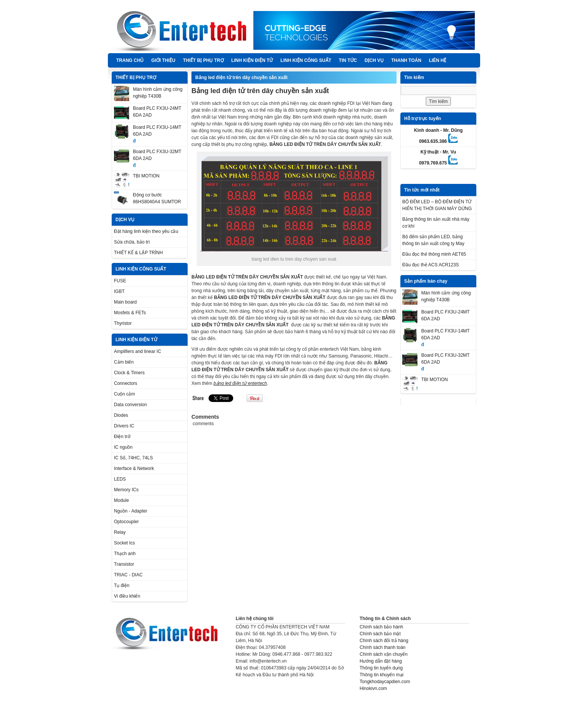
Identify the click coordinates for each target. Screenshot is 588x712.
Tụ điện (122, 585)
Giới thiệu (163, 60)
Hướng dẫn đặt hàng (381, 661)
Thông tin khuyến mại (382, 675)
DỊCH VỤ (374, 60)
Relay (120, 532)
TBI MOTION (146, 176)
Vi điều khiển (127, 596)
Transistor (124, 564)
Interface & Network (134, 468)
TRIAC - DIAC (128, 575)
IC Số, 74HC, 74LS (133, 458)
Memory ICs (126, 490)
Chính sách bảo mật (380, 634)
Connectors (126, 383)
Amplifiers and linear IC (138, 351)
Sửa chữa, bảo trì (132, 242)
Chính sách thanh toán (383, 647)
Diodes (121, 415)
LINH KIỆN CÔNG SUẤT (306, 60)
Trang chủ (130, 60)
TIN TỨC (348, 60)
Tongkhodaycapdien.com (385, 682)
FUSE (120, 281)
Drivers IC (124, 426)
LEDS (120, 479)
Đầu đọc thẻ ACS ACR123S (431, 265)
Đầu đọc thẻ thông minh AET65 (434, 254)
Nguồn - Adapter (131, 511)
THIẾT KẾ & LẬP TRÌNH (138, 253)
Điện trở (122, 437)
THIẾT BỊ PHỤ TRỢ (203, 60)
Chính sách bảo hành (381, 627)
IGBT (119, 291)
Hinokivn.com (373, 688)
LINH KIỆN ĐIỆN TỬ (252, 60)
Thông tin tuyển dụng (381, 668)
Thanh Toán (406, 60)
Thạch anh (125, 554)
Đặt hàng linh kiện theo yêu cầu (146, 231)
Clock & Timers (129, 373)
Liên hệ (438, 60)
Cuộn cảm (124, 394)
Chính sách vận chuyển (384, 654)
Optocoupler (126, 522)
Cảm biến (124, 362)
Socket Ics (124, 543)
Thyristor (123, 323)
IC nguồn (123, 447)
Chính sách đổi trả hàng (384, 641)
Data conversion (130, 405)
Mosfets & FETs (130, 313)
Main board (125, 302)
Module (121, 500)
